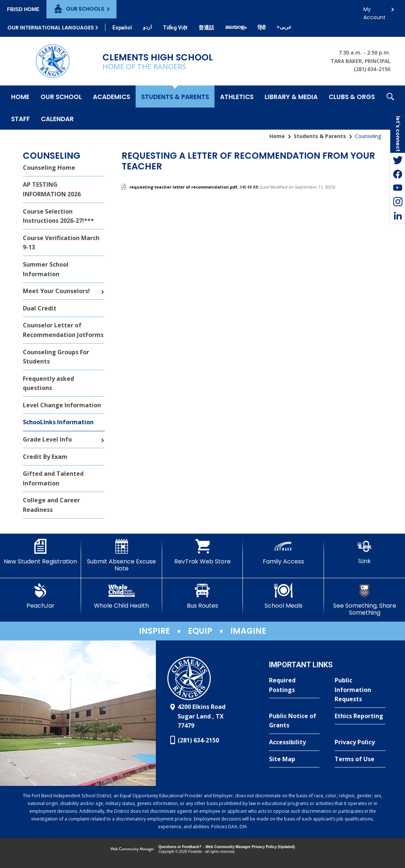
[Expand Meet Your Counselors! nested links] (102, 287)
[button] (390, 108)
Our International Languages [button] (51, 28)
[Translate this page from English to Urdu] (147, 27)
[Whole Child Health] (122, 596)
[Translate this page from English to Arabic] (284, 27)
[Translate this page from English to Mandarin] (206, 28)
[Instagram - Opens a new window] (398, 202)
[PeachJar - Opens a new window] (41, 596)
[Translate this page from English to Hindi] (262, 28)
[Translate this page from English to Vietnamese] (175, 28)
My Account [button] (374, 11)
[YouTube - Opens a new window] (398, 188)
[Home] (20, 96)
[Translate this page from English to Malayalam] (236, 27)
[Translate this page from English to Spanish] (122, 28)
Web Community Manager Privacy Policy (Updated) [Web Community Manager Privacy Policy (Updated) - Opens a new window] (250, 847)
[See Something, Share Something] (364, 600)
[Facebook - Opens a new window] (398, 174)
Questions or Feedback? (180, 847)
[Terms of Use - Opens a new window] (360, 759)
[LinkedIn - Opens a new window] (398, 216)
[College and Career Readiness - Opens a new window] (64, 505)
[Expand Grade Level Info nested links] (102, 435)
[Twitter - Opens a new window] (398, 160)
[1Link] (364, 552)
